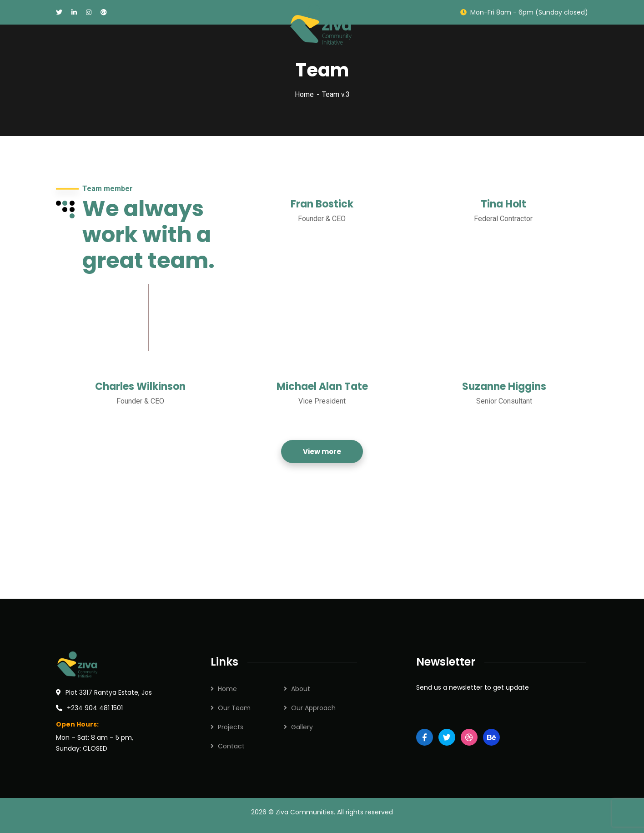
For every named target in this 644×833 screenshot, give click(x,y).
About (301, 689)
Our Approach (313, 708)
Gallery (302, 727)
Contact (231, 746)
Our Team (234, 708)
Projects (231, 727)
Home (304, 94)
